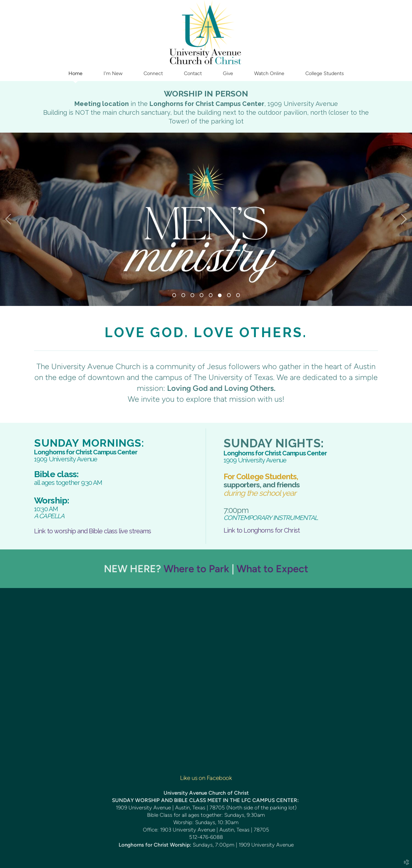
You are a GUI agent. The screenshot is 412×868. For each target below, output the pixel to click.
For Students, (261, 476)
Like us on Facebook (206, 778)
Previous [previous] (8, 219)
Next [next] (404, 219)
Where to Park (196, 569)
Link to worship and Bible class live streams (92, 531)
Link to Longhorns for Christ (262, 530)
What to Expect (272, 569)
